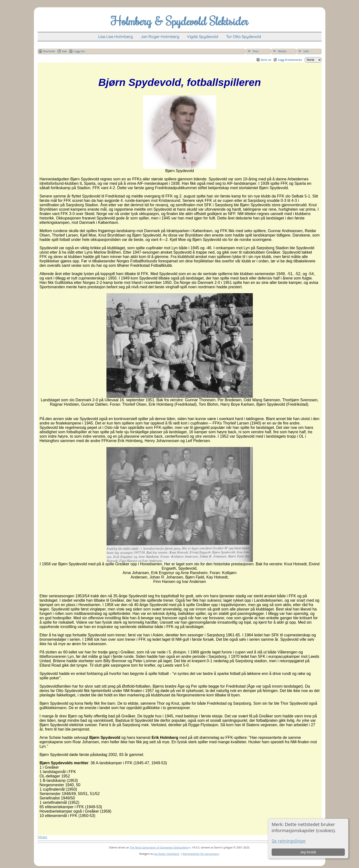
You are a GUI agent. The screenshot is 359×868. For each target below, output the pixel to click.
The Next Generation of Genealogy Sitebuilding (159, 847)
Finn (256, 51)
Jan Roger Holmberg (167, 854)
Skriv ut (266, 60)
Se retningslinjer (289, 841)
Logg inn (79, 51)
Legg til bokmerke (290, 60)
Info (306, 51)
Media (282, 51)
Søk (64, 51)
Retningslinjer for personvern (201, 854)
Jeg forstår (308, 852)
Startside (49, 51)
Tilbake (42, 837)
